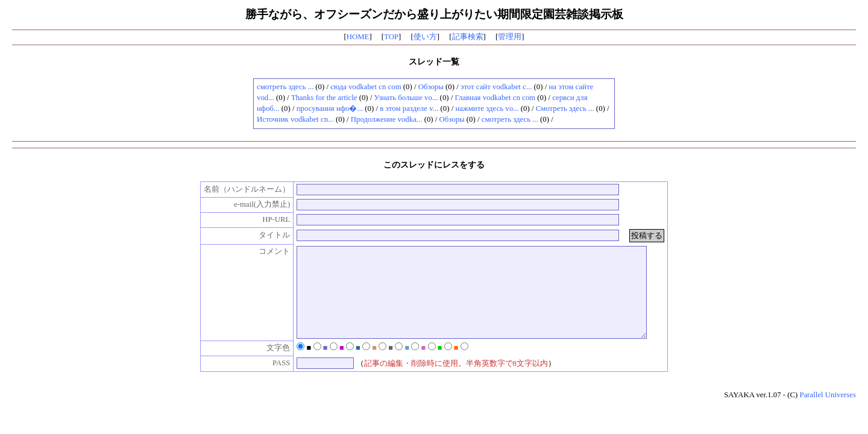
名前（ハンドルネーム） (235, 189)
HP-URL (263, 219)
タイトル (262, 235)
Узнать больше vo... (406, 98)
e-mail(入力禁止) (249, 204)
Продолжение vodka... (387, 119)
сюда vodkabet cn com (366, 87)
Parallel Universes (828, 413)
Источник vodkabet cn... (295, 119)
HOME (358, 37)
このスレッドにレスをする (434, 165)
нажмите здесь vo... (487, 108)
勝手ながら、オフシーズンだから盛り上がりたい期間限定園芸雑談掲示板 (434, 14)
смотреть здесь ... (285, 87)
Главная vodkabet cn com (495, 98)
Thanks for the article (324, 98)
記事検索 (468, 37)
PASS (269, 381)
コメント (262, 251)
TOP (391, 37)
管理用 (510, 37)
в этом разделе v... (409, 108)
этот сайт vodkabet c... (496, 87)
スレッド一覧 (434, 61)
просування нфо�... (330, 108)
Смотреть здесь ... (565, 108)
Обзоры (431, 87)
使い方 (425, 37)
